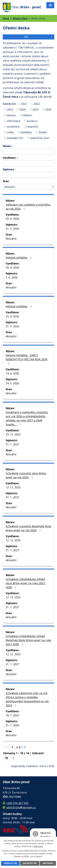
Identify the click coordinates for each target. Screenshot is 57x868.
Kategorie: (9, 103)
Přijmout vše (10, 863)
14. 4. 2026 (12, 373)
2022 (37, 104)
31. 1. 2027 (12, 444)
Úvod (6, 18)
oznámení (13, 126)
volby (10, 132)
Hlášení (27, 115)
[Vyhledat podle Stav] (28, 187)
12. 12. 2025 (13, 487)
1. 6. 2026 (12, 277)
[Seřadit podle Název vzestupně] (13, 145)
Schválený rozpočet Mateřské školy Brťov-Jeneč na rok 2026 (28, 528)
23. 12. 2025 (13, 434)
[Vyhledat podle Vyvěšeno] (28, 164)
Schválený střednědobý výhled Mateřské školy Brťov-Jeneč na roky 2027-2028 (28, 640)
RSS (38, 37)
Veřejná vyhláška (19, 258)
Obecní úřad (20, 18)
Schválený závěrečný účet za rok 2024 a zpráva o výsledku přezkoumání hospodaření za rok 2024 (27, 699)
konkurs (32, 121)
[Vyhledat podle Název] (28, 152)
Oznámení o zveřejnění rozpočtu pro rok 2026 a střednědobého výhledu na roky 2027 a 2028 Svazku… (27, 418)
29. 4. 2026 (12, 219)
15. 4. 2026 (12, 316)
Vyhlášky (26, 132)
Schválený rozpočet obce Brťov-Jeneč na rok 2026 (26, 475)
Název (7, 146)
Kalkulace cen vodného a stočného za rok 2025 (28, 207)
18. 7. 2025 (12, 715)
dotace (11, 115)
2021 (24, 104)
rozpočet (32, 126)
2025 (36, 109)
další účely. (38, 846)
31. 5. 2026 (12, 229)
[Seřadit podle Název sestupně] (13, 147)
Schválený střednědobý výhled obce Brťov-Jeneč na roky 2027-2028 (26, 583)
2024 (23, 109)
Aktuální (11, 239)
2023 (10, 109)
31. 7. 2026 (12, 725)
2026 (48, 109)
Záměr (43, 132)
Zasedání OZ (15, 138)
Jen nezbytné (30, 863)
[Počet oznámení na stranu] (9, 758)
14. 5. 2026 (12, 383)
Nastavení (48, 863)
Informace (14, 121)
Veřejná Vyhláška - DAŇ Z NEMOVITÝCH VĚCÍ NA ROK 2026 (26, 359)
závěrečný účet (40, 138)
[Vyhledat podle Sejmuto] (28, 175)
